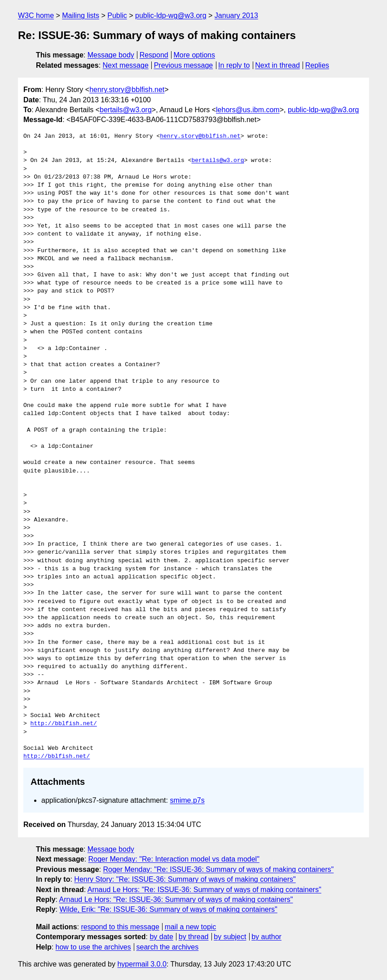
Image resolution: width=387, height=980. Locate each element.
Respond (154, 55)
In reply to (234, 65)
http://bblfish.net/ (64, 724)
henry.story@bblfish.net (127, 90)
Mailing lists (81, 15)
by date (161, 937)
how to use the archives (93, 947)
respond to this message (120, 927)
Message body (111, 55)
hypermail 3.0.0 (142, 964)
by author (266, 937)
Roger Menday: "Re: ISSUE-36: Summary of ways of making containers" (218, 869)
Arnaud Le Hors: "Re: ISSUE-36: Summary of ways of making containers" (204, 890)
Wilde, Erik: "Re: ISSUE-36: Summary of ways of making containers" (168, 909)
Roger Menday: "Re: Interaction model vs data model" (174, 859)
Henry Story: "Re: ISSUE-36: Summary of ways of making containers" (185, 879)
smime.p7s (187, 800)
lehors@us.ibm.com (248, 110)
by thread (194, 937)
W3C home (36, 15)
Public (117, 15)
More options (195, 55)
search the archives (168, 947)
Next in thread (277, 65)
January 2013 (236, 15)
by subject (230, 937)
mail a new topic (191, 927)
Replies (317, 65)
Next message (126, 65)
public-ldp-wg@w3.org (171, 15)
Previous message (184, 65)
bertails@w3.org (126, 110)
